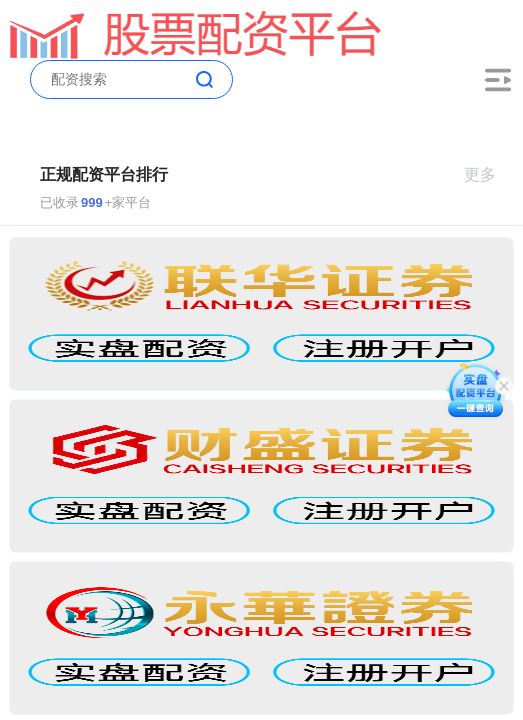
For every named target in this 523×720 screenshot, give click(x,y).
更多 (488, 174)
